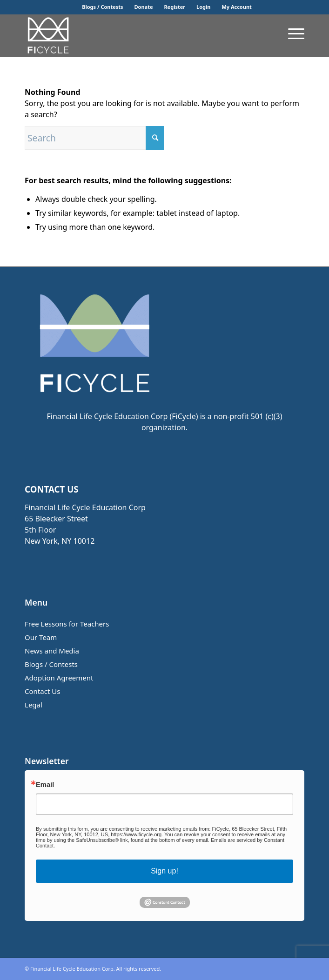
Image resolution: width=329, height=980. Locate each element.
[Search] (94, 138)
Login (203, 7)
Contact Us (42, 691)
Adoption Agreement (59, 678)
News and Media (52, 651)
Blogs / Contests (102, 7)
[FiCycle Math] (137, 35)
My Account (236, 7)
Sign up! (164, 871)
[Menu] (292, 33)
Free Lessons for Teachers (67, 624)
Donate (144, 7)
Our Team (41, 637)
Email (45, 785)
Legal (34, 705)
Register (175, 7)
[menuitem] (103, 7)
